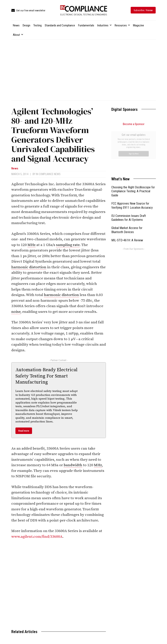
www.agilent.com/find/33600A (37, 537)
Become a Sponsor (134, 124)
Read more (24, 431)
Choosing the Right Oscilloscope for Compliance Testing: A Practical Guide (133, 147)
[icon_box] (28, 11)
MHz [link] (32, 245)
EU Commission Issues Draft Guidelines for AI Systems (129, 174)
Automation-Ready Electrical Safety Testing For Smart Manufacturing (46, 376)
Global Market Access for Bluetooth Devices (127, 186)
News (15, 169)
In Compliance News (48, 174)
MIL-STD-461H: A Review (127, 196)
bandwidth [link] (73, 465)
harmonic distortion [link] (29, 267)
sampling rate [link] (68, 245)
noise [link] (16, 312)
